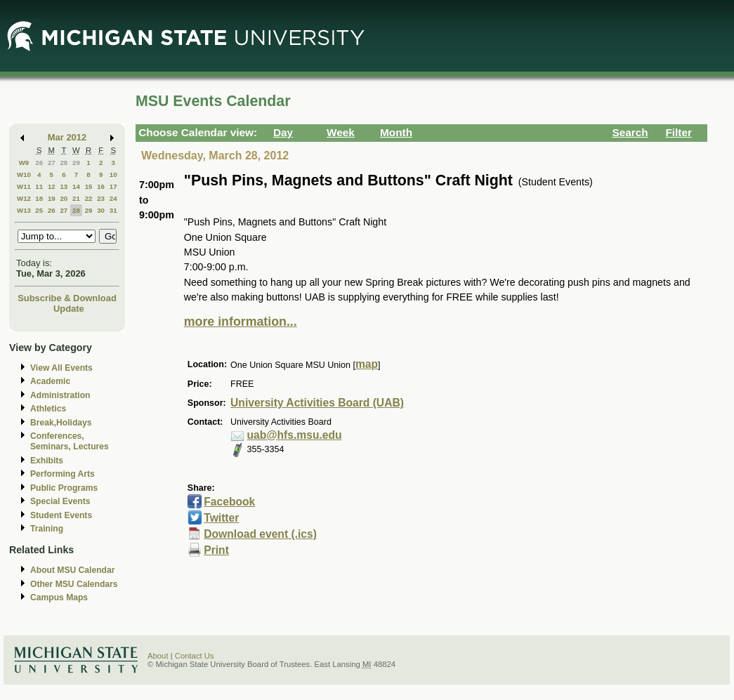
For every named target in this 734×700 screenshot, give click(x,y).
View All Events (61, 368)
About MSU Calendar (72, 570)
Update (69, 309)
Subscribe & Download (67, 298)
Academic (50, 381)
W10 (24, 174)
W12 (24, 198)
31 (113, 210)
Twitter (221, 518)
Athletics (48, 409)
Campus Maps (59, 597)
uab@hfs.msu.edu (295, 435)
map (367, 364)
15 (89, 186)
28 (64, 163)
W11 (24, 186)
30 (101, 210)
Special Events (60, 501)
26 (39, 163)
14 (76, 186)
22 (89, 198)
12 (52, 186)
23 (101, 198)
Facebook (229, 502)
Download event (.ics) (260, 534)
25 (39, 210)
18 (39, 198)
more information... (241, 322)
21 (76, 198)
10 (113, 174)
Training (47, 529)
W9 (24, 163)
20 (64, 198)
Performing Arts (63, 474)
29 (76, 163)
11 (39, 186)
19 (52, 198)
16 (101, 186)
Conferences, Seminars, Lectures (70, 441)
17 (113, 186)
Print (216, 550)
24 (113, 198)
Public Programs (64, 488)
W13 (24, 210)
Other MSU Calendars (74, 584)
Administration (60, 395)
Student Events (61, 515)
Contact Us (195, 656)
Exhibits (47, 461)
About (158, 656)
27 (52, 163)
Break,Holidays (61, 423)
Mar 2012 (67, 137)
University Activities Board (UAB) (317, 403)
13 (64, 186)
